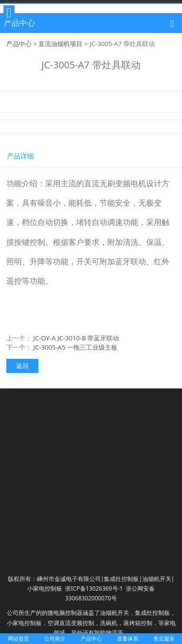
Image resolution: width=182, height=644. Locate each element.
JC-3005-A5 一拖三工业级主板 (76, 347)
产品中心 (19, 44)
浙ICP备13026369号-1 (94, 588)
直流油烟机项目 (60, 44)
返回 (22, 366)
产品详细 (20, 156)
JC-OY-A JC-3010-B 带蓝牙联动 (76, 338)
